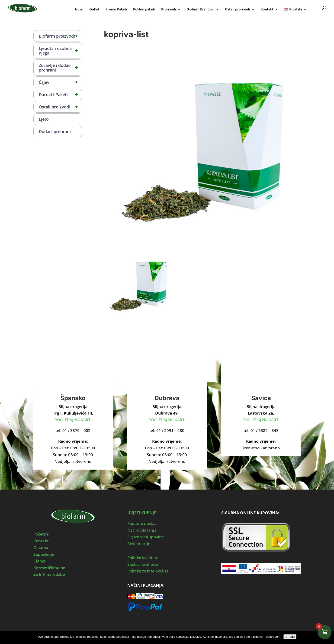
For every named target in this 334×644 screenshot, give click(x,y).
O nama (41, 548)
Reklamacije (139, 544)
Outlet (94, 10)
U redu (290, 637)
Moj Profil (315, 9)
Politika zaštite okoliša (148, 571)
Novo (79, 10)
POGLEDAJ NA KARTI (73, 420)
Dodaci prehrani (55, 131)
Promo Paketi (116, 10)
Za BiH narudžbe (49, 574)
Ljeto (44, 119)
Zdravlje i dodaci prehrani (60, 68)
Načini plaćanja (142, 530)
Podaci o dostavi (143, 523)
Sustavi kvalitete (143, 564)
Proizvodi (169, 10)
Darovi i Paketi (60, 95)
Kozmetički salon (49, 568)
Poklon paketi (144, 10)
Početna (41, 534)
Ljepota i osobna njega (60, 51)
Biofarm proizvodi (60, 36)
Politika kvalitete (143, 558)
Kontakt (267, 10)
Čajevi (60, 82)
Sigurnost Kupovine (146, 537)
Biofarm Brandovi (201, 10)
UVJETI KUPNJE (142, 513)
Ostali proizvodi (238, 10)
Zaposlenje (44, 554)
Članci (39, 561)
